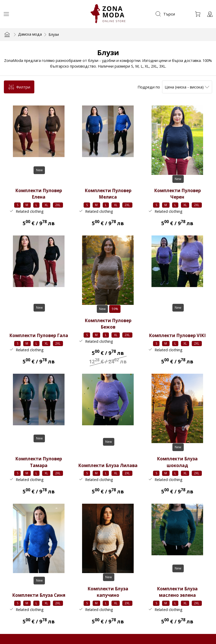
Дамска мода (30, 34)
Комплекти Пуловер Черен (177, 194)
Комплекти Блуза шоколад (177, 462)
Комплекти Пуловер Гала (39, 335)
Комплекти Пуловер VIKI (177, 335)
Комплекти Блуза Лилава (108, 465)
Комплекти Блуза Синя (39, 595)
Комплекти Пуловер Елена (39, 194)
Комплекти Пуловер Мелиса (108, 194)
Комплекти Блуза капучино (108, 592)
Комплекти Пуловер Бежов (108, 324)
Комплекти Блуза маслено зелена (177, 592)
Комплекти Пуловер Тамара (39, 462)
